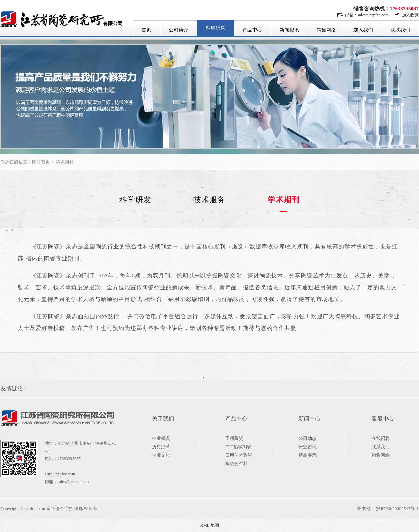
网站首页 (41, 162)
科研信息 (215, 28)
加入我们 (363, 30)
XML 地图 (209, 525)
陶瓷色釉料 (237, 463)
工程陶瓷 (234, 438)
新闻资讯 (289, 30)
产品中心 (252, 30)
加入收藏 (410, 15)
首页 (146, 30)
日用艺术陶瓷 (239, 455)
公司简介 (178, 30)
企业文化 (161, 455)
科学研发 (135, 200)
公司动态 (307, 438)
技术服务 (209, 200)
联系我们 (400, 30)
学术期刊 (284, 200)
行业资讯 (307, 447)
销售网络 (326, 30)
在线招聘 (381, 438)
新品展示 (307, 455)
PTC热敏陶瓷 (238, 447)
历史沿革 (161, 447)
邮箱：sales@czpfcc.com (367, 15)
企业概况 (161, 438)
